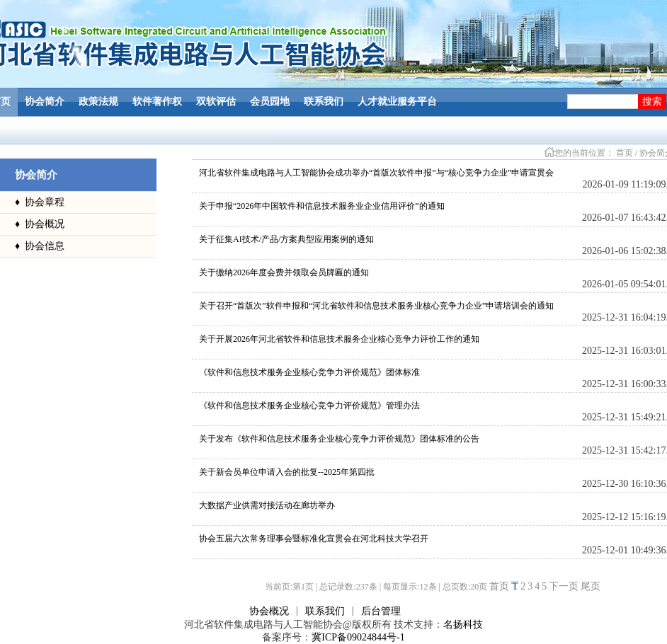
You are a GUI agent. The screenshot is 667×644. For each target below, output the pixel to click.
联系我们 (324, 102)
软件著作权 (157, 102)
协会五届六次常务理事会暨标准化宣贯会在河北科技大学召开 (314, 539)
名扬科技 (463, 625)
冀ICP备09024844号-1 (358, 637)
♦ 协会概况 (40, 224)
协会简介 (45, 102)
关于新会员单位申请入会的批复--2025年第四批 (287, 472)
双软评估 (216, 102)
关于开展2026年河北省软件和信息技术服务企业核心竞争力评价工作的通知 (339, 339)
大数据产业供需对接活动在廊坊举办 (267, 505)
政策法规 (98, 102)
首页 (625, 153)
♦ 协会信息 (40, 246)
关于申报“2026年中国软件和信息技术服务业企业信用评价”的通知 (322, 206)
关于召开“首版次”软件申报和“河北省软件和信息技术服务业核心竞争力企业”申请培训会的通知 (376, 306)
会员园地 (270, 102)
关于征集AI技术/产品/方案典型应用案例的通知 (286, 239)
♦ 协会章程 (40, 202)
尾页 (591, 586)
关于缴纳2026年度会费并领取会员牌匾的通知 (284, 272)
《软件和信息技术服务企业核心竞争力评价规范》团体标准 (309, 372)
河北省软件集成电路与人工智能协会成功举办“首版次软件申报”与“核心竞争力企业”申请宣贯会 (376, 173)
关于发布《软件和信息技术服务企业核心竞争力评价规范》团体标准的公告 (339, 439)
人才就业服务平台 (397, 102)
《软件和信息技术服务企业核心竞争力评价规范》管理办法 (309, 406)
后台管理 (381, 611)
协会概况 (269, 611)
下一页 (564, 586)
